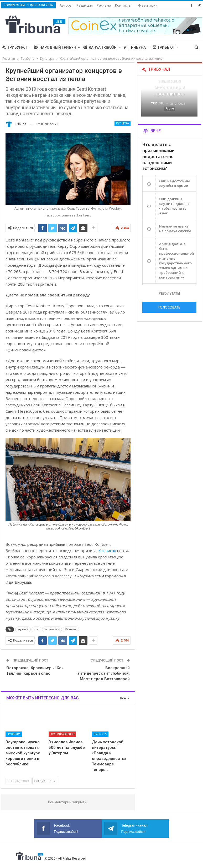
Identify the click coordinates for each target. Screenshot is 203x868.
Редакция (85, 5)
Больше (123, 5)
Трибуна (135, 47)
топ (36, 629)
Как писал (107, 551)
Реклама (104, 5)
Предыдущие (19, 781)
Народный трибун (55, 47)
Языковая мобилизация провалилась (169, 87)
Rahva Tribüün (100, 47)
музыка (23, 629)
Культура (123, 123)
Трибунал (14, 47)
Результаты (169, 293)
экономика (52, 629)
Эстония (71, 629)
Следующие (45, 781)
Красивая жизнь (62, 734)
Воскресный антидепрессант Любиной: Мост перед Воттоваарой (103, 673)
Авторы (66, 5)
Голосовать (169, 307)
